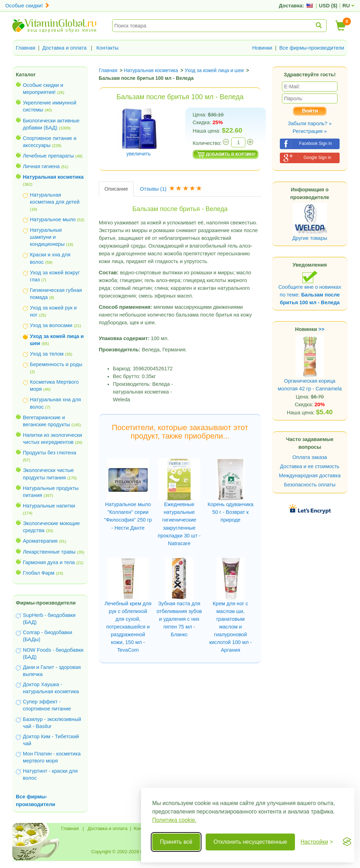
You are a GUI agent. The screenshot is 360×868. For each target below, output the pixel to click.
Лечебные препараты (48, 156)
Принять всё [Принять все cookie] (176, 842)
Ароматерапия (40, 541)
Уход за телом (47, 354)
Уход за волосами (51, 325)
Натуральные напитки (49, 506)
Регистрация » (310, 131)
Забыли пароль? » (310, 123)
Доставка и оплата (65, 48)
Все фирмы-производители (312, 48)
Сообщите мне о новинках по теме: (310, 288)
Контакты (107, 48)
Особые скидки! (27, 6)
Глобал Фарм (39, 573)
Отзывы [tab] (172, 189)
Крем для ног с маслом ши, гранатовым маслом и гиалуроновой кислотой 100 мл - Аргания (230, 627)
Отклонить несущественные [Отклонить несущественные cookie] (250, 842)
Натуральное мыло (53, 219)
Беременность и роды (56, 364)
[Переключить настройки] (317, 842)
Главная (26, 48)
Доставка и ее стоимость (310, 466)
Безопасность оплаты (310, 485)
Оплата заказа (310, 457)
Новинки (262, 48)
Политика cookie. (174, 820)
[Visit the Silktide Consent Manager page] (347, 842)
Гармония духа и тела (49, 562)
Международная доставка (310, 476)
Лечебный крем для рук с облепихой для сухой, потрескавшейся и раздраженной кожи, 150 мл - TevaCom (128, 627)
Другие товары (310, 238)
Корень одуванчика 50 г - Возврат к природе (230, 512)
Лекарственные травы (49, 552)
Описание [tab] (116, 189)
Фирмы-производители (46, 603)
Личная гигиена (41, 166)
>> (322, 329)
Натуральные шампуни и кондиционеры (47, 237)
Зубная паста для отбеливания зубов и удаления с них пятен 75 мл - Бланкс (179, 619)
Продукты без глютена (50, 453)
